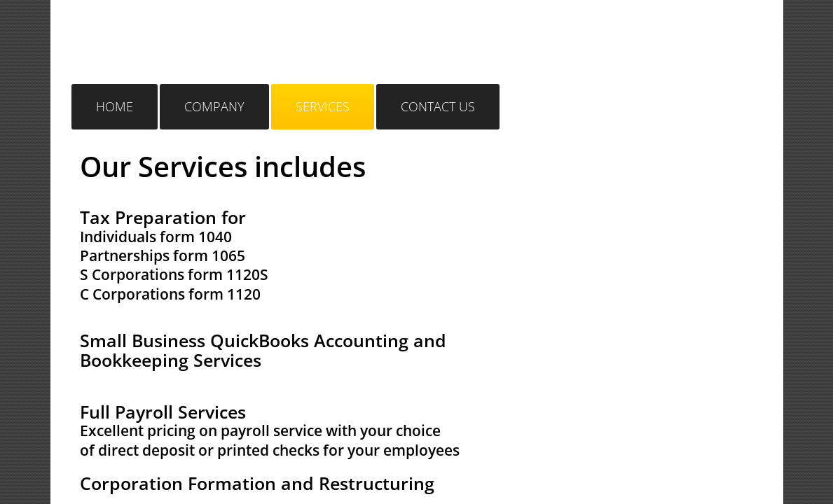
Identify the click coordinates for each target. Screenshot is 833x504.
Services (323, 106)
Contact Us (438, 106)
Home (115, 106)
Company (214, 106)
